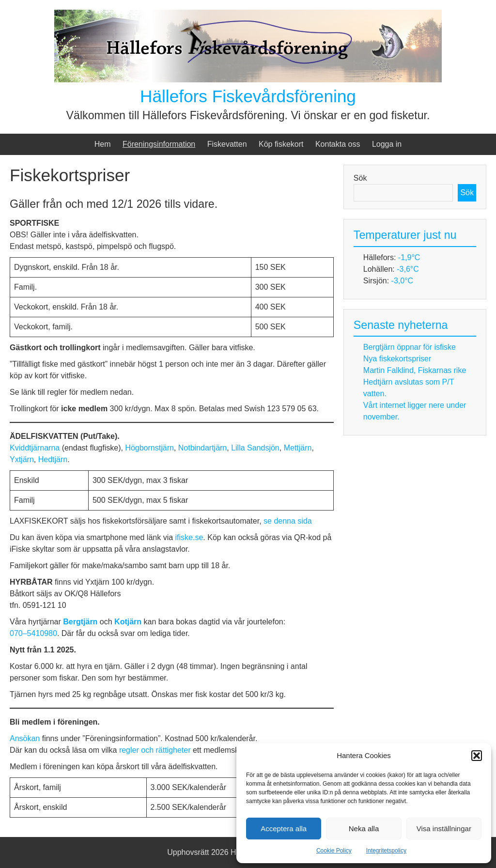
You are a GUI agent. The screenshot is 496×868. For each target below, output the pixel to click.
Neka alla (364, 829)
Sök (360, 178)
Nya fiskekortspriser (397, 359)
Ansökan (26, 738)
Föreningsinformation (159, 144)
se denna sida (288, 521)
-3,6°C (408, 269)
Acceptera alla (284, 829)
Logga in (387, 144)
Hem (103, 144)
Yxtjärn (22, 459)
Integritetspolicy (386, 851)
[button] (477, 756)
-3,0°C (403, 281)
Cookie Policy (334, 851)
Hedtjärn (53, 459)
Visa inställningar (444, 829)
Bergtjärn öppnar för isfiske (410, 347)
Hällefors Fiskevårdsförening (248, 96)
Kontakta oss (338, 144)
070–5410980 (33, 633)
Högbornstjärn (149, 448)
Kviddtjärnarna (36, 448)
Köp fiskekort (281, 144)
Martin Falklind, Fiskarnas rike (415, 370)
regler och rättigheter (155, 750)
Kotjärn (129, 622)
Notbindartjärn (203, 448)
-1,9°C (409, 257)
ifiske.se (189, 537)
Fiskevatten (227, 144)
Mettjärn (298, 448)
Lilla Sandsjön (255, 448)
